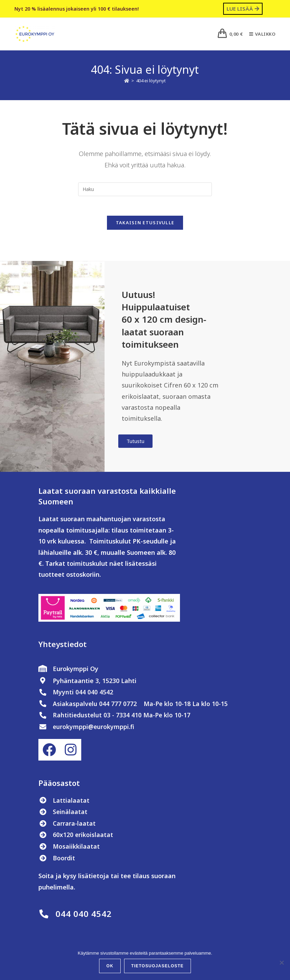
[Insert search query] (145, 189)
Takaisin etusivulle (145, 224)
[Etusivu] (127, 81)
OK (110, 966)
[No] (281, 963)
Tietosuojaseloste (158, 966)
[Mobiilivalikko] (260, 34)
